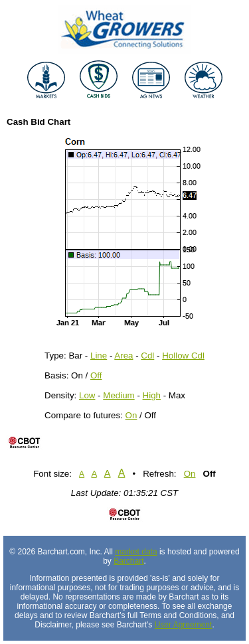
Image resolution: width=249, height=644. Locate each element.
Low (87, 395)
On (131, 415)
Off (96, 375)
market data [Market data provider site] (136, 552)
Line (99, 356)
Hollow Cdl (183, 356)
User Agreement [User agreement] (184, 625)
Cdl (147, 356)
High (152, 395)
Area (124, 356)
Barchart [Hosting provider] (128, 561)
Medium (119, 395)
